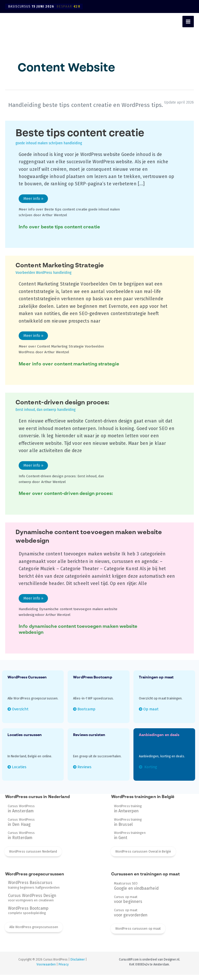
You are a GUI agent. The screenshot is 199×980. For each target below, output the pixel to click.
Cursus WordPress (21, 811)
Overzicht (22, 710)
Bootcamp (88, 710)
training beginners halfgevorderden (34, 889)
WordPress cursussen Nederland (33, 855)
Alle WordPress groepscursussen (34, 931)
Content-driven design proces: (67, 406)
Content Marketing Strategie (64, 269)
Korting (151, 769)
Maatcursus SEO (136, 890)
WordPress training (128, 811)
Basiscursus (45, 6)
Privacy (63, 970)
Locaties (20, 769)
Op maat (152, 710)
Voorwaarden (46, 970)
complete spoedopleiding (28, 914)
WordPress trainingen (130, 839)
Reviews (86, 769)
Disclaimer (78, 965)
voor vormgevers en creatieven (32, 901)
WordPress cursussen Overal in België (143, 855)
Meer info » (34, 200)
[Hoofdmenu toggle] (188, 22)
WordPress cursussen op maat (138, 934)
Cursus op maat (128, 904)
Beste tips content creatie (85, 137)
